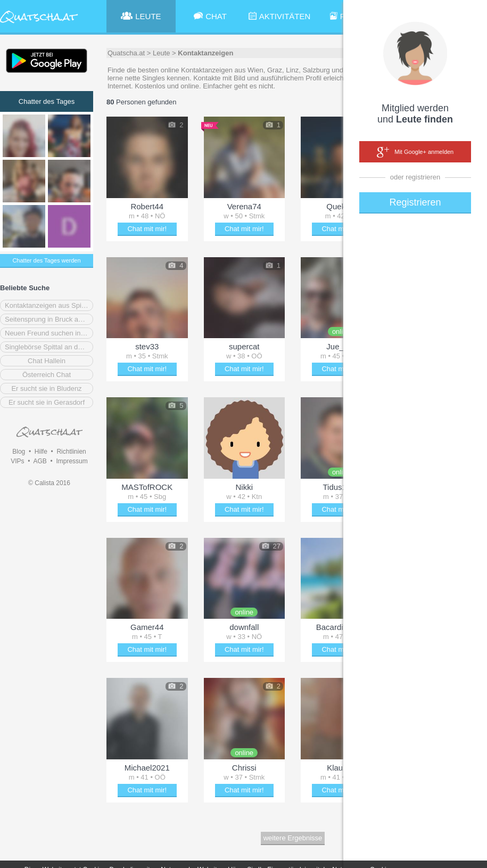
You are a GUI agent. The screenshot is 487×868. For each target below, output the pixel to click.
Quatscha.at (126, 53)
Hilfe (41, 452)
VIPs (17, 461)
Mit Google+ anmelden (415, 152)
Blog (19, 452)
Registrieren (415, 202)
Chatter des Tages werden (46, 260)
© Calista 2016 (49, 483)
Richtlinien (71, 452)
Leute (162, 53)
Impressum (72, 461)
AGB (40, 461)
